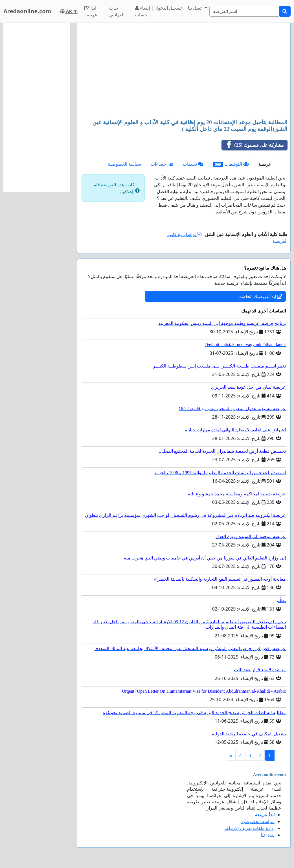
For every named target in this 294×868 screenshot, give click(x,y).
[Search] (244, 11)
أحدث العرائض (117, 11)
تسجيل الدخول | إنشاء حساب (158, 11)
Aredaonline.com (27, 11)
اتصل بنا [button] (196, 8)
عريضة (265, 164)
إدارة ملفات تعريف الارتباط (250, 828)
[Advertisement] (184, 71)
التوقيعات (231, 164)
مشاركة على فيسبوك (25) (253, 145)
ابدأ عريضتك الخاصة (261, 296)
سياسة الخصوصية (124, 164)
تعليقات (193, 164)
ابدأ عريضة (91, 11)
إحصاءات (162, 164)
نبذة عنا (268, 835)
